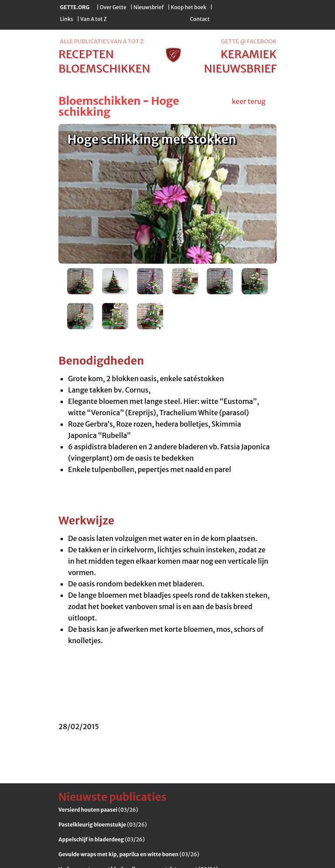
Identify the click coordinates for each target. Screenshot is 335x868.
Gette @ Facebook (249, 41)
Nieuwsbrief (149, 7)
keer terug (249, 101)
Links (67, 19)
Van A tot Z (94, 19)
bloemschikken (104, 69)
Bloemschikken (99, 101)
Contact (200, 19)
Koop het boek (189, 7)
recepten (86, 54)
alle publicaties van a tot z (102, 41)
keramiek (249, 54)
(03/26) (98, 810)
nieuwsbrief (240, 69)
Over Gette (113, 7)
